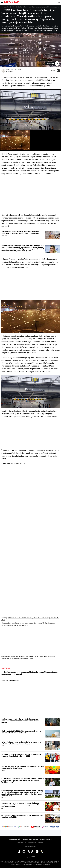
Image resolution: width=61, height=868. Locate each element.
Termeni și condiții (46, 839)
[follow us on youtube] (35, 827)
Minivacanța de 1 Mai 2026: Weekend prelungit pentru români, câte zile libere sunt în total (21, 732)
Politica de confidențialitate (27, 842)
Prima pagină (5, 7)
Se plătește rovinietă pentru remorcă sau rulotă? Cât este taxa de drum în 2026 (22, 816)
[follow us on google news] (7, 827)
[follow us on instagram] (45, 827)
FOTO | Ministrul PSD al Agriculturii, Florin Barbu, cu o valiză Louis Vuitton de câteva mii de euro (21, 743)
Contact (41, 842)
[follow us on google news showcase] (22, 827)
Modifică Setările (31, 847)
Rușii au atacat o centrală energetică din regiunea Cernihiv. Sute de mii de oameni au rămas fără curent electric (21, 721)
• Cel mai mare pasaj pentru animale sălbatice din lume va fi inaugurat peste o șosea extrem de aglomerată (30, 673)
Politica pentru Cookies (30, 839)
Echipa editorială (15, 839)
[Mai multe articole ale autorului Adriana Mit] (3, 71)
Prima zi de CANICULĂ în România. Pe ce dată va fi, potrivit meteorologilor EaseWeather (23, 767)
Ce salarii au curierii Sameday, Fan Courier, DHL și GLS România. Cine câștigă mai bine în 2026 (21, 755)
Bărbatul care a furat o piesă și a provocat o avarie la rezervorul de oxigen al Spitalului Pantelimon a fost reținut (20, 233)
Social (12, 7)
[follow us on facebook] (55, 827)
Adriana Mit (10, 71)
